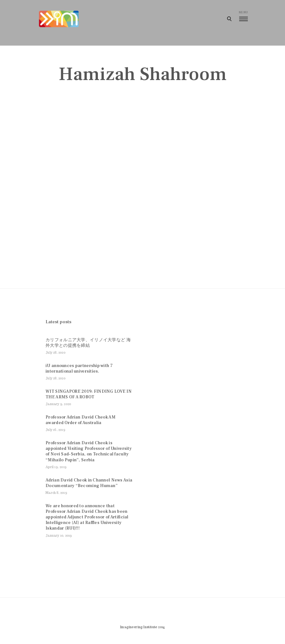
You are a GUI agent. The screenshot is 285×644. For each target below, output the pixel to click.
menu (243, 16)
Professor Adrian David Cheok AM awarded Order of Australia (81, 420)
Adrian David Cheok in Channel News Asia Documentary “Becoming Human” (89, 483)
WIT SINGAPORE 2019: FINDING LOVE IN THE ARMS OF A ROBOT (89, 394)
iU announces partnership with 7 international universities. (79, 369)
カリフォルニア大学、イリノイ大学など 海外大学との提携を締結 (88, 343)
